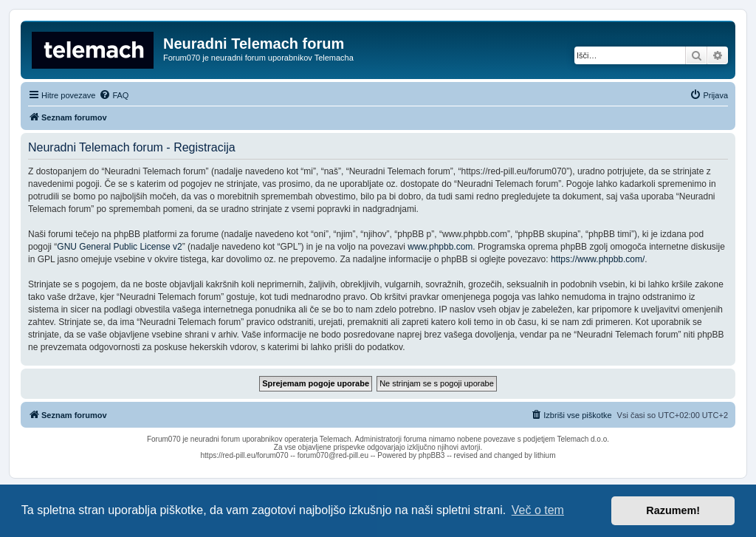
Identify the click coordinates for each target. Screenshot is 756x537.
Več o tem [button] (538, 510)
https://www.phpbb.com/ (598, 259)
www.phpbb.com (440, 247)
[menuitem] (114, 95)
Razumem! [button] (673, 510)
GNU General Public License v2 (119, 247)
